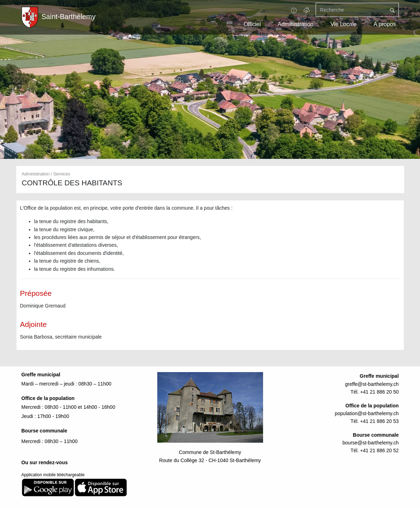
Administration (296, 24)
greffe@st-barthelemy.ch (372, 384)
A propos (385, 24)
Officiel (252, 24)
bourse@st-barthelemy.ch (370, 443)
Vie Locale (343, 24)
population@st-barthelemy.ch (367, 413)
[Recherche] (351, 10)
